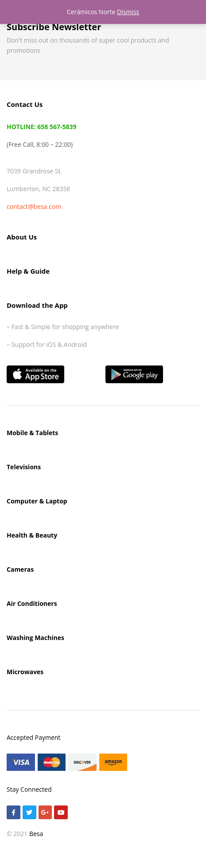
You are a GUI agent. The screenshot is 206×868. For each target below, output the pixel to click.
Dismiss (128, 12)
